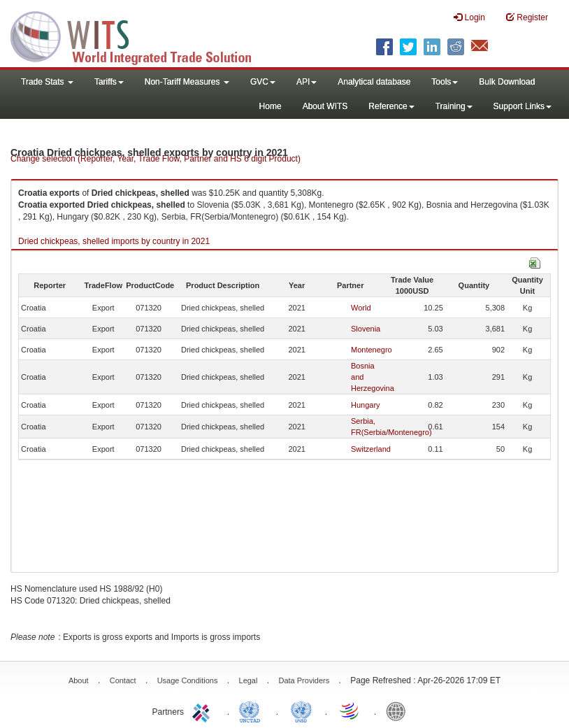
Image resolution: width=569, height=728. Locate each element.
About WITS (325, 106)
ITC (203, 711)
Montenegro (372, 350)
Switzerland (371, 449)
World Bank (399, 711)
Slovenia (366, 329)
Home (271, 106)
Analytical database (374, 82)
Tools (445, 82)
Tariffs (109, 82)
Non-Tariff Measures (187, 82)
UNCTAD (252, 711)
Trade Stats (47, 82)
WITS (140, 35)
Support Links (523, 106)
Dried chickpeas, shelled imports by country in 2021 (114, 241)
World (361, 308)
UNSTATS (301, 711)
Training (454, 106)
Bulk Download (507, 82)
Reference (391, 106)
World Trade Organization (350, 711)
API (307, 82)
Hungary (366, 405)
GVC (263, 82)
